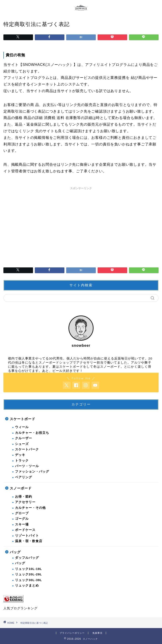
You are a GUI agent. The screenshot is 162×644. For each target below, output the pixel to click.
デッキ (20, 455)
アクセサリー (25, 502)
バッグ (15, 552)
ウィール (22, 427)
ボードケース (25, 530)
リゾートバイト (27, 536)
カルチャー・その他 (30, 508)
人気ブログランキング (20, 608)
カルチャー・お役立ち (32, 433)
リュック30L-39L (28, 580)
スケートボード (23, 419)
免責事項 (97, 633)
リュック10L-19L (28, 569)
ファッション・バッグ (32, 472)
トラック (22, 461)
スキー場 (22, 524)
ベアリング (24, 477)
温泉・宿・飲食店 (29, 541)
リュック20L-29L (28, 574)
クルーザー (24, 438)
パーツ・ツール (27, 466)
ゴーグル (22, 519)
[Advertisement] (81, 224)
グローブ (22, 513)
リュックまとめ (27, 586)
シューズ (22, 444)
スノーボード (21, 488)
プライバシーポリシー (72, 633)
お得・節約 (24, 497)
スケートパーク (27, 449)
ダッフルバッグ (27, 558)
